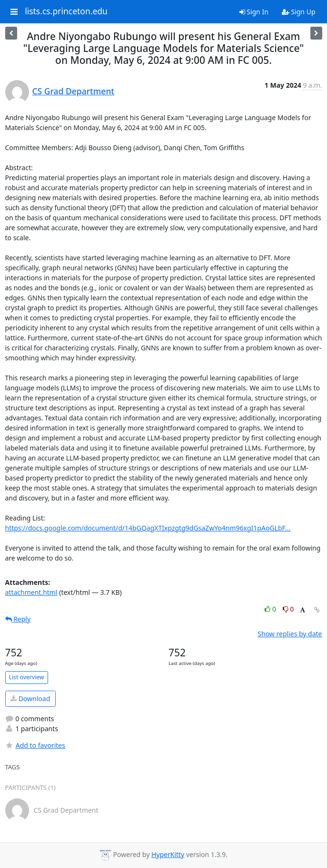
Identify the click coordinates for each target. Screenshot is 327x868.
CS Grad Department (74, 91)
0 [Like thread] (271, 609)
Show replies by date (290, 634)
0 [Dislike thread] (288, 609)
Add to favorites (35, 745)
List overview (27, 677)
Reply (18, 619)
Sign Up (299, 12)
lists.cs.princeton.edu (66, 11)
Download (30, 699)
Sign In (254, 12)
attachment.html (31, 592)
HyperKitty (168, 854)
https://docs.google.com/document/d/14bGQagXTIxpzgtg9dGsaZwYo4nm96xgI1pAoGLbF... (148, 528)
